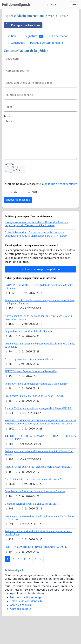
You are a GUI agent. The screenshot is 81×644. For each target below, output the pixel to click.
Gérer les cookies (20, 605)
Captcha (9, 164)
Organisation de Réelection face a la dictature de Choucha (35, 491)
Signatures (32, 36)
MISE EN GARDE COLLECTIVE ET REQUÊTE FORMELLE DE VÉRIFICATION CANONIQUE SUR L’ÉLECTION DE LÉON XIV (40, 424)
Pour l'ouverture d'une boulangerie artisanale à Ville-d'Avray (36, 384)
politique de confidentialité (61, 184)
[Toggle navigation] (74, 5)
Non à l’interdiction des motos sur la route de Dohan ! (33, 479)
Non (34, 192)
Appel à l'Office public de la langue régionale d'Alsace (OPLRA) (39, 408)
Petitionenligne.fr (16, 4)
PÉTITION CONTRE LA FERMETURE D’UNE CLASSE (36, 547)
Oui (16, 192)
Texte (7, 116)
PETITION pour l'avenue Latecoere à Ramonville (31, 371)
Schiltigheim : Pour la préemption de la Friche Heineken (34, 396)
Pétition (11, 36)
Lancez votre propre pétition (40, 269)
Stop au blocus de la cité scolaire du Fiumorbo (29, 331)
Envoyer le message (18, 200)
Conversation (58, 36)
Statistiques (16, 43)
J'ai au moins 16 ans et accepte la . (40, 186)
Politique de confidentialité (47, 43)
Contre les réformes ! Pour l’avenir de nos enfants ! (31, 504)
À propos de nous (21, 609)
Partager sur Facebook (22, 25)
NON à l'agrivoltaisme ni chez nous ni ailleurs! (29, 359)
